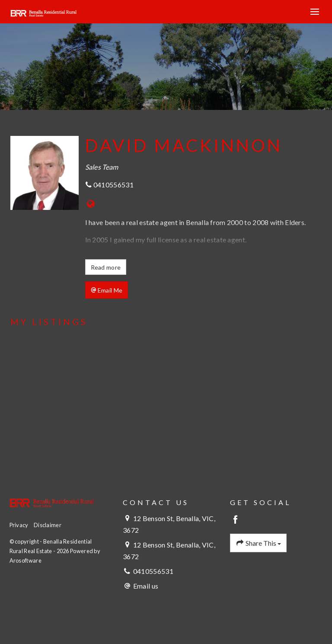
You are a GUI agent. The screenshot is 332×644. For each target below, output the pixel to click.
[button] (107, 290)
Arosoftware (26, 560)
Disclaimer (48, 525)
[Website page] (91, 204)
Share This (259, 543)
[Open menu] (315, 12)
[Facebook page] (236, 520)
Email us (146, 586)
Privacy (19, 525)
